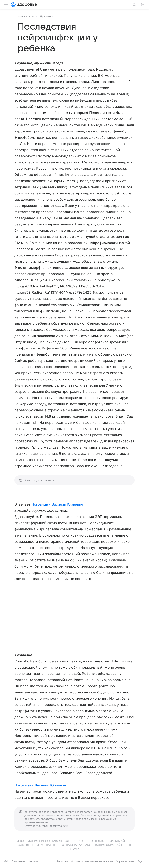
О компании (18, 861)
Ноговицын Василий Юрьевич (57, 504)
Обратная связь (125, 861)
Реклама (33, 861)
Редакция (62, 861)
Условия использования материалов (92, 861)
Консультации (26, 16)
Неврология (47, 16)
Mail (6, 861)
